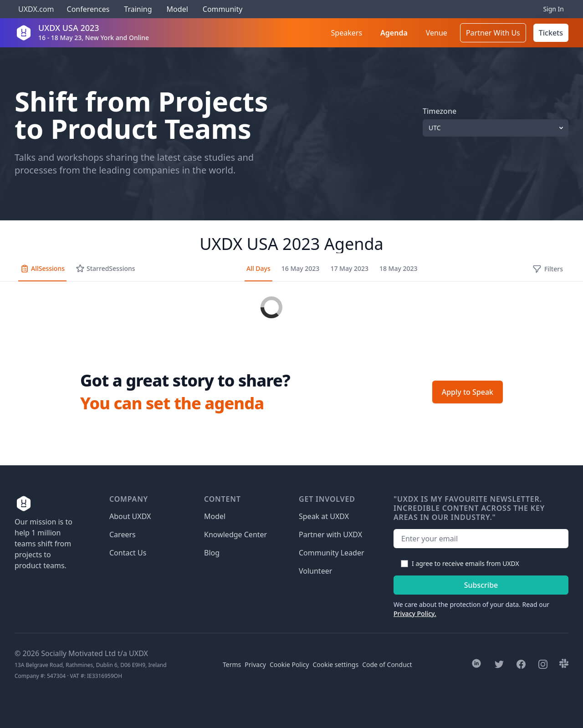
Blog (212, 553)
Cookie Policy (289, 664)
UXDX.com (36, 9)
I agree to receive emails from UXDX (465, 563)
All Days (258, 268)
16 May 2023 (301, 268)
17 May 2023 (349, 268)
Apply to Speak (468, 392)
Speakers (347, 33)
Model (177, 9)
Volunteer (315, 571)
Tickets (551, 33)
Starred (105, 269)
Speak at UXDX (324, 516)
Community (223, 9)
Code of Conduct (387, 664)
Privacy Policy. (415, 613)
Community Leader (332, 553)
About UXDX (130, 516)
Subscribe (481, 585)
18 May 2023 (399, 268)
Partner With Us (493, 33)
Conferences (87, 9)
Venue (437, 33)
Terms (232, 664)
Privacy (255, 664)
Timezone (440, 111)
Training (138, 9)
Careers (123, 535)
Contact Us (128, 553)
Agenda (394, 33)
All (42, 269)
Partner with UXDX (330, 535)
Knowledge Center (235, 535)
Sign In (553, 9)
